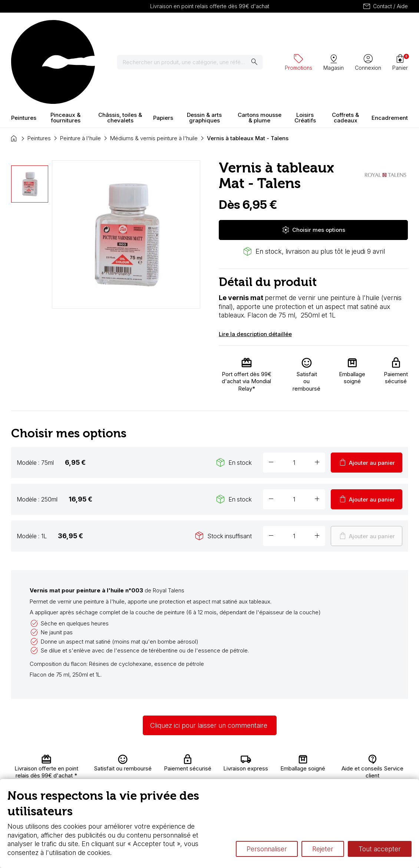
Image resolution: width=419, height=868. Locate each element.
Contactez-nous (384, 767)
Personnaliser (267, 849)
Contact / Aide (385, 6)
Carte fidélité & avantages (219, 764)
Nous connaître (152, 775)
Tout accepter (380, 849)
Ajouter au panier (367, 397)
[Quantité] (294, 397)
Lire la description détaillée (255, 269)
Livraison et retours (148, 764)
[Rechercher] (194, 30)
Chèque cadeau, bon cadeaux (221, 779)
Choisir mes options (313, 165)
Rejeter (323, 849)
